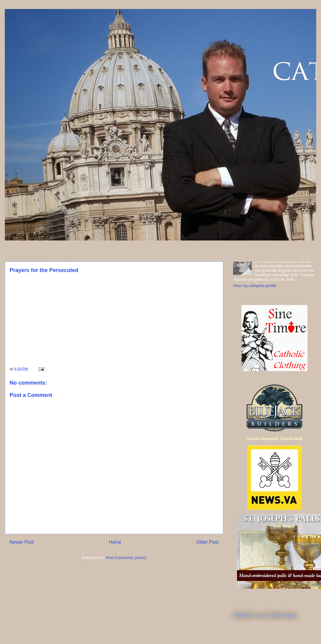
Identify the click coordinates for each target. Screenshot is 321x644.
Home (115, 542)
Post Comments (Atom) (126, 558)
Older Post (207, 542)
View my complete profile (255, 286)
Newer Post (22, 542)
